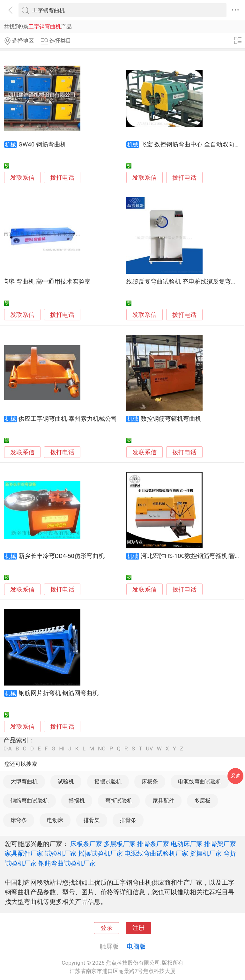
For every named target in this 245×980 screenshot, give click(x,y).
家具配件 (163, 801)
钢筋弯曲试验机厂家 (67, 863)
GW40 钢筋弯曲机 (42, 145)
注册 (138, 928)
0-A (8, 749)
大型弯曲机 (24, 781)
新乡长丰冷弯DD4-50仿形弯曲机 (62, 556)
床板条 (150, 781)
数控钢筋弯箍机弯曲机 (171, 419)
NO (102, 749)
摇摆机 (77, 801)
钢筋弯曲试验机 (30, 801)
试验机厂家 (61, 853)
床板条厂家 (86, 844)
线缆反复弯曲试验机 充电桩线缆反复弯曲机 (185, 282)
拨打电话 (62, 178)
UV (149, 749)
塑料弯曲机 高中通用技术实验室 (47, 282)
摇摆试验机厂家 (100, 853)
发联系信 (22, 178)
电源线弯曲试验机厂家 (156, 853)
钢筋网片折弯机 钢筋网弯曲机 (59, 693)
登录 (107, 928)
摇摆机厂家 (206, 853)
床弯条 (19, 820)
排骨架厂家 (220, 844)
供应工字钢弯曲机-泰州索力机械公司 (68, 419)
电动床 (55, 820)
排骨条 (128, 820)
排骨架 (92, 820)
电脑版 (136, 946)
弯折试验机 (119, 801)
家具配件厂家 (24, 853)
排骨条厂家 (153, 844)
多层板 (202, 801)
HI (62, 749)
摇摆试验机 (108, 781)
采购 (235, 776)
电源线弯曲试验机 (200, 781)
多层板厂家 (120, 844)
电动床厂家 (187, 844)
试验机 (66, 781)
